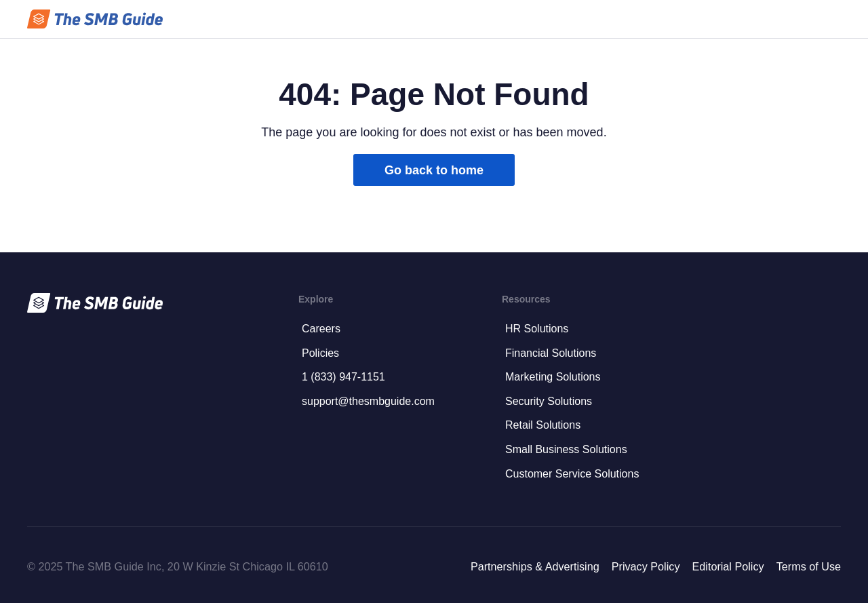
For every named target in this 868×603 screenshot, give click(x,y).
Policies (320, 353)
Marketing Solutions (553, 377)
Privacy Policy (646, 566)
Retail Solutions (543, 425)
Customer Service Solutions (572, 474)
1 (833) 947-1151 (343, 377)
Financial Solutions (551, 353)
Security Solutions (549, 401)
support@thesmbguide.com (368, 401)
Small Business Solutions (566, 449)
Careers (321, 329)
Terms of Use (809, 566)
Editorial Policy (728, 566)
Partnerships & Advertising (535, 566)
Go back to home (434, 170)
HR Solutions (537, 329)
